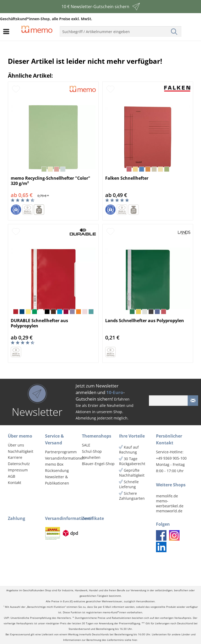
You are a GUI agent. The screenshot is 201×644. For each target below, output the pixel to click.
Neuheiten (91, 457)
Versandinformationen (62, 458)
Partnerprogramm (61, 452)
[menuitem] (8, 31)
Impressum (18, 470)
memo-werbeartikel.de (170, 503)
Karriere (15, 457)
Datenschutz (19, 464)
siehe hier (131, 640)
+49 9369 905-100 (171, 458)
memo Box (54, 464)
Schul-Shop (92, 451)
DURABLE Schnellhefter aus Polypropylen (39, 323)
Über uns (16, 445)
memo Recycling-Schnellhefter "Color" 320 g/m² (51, 181)
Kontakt (15, 483)
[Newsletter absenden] (193, 401)
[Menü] (8, 31)
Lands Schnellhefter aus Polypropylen (145, 321)
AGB (12, 476)
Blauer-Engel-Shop (98, 464)
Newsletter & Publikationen (57, 480)
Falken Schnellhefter (127, 178)
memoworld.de (169, 511)
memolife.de (167, 496)
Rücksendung (57, 470)
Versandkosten (145, 601)
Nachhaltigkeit (21, 451)
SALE (86, 445)
